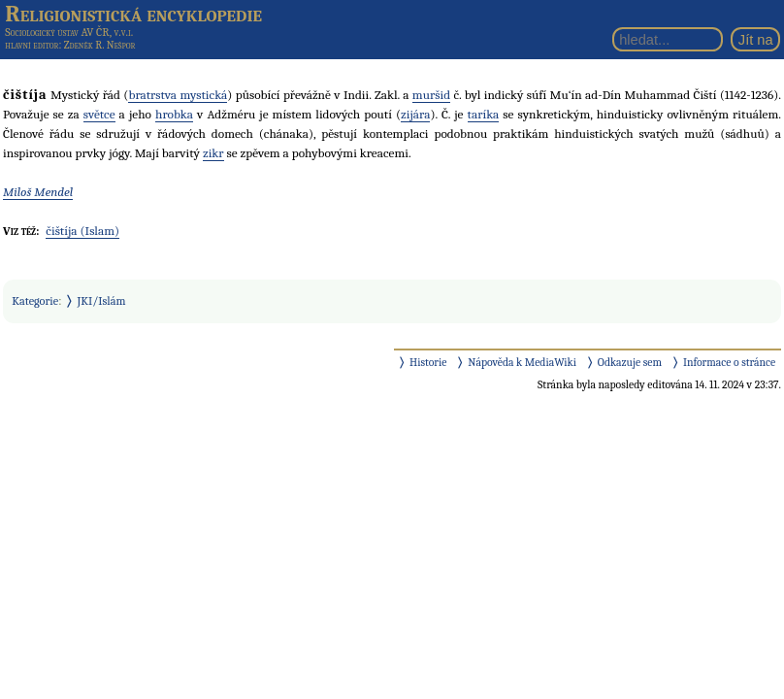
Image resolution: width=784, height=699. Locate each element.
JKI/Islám (102, 301)
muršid (431, 95)
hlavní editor (32, 45)
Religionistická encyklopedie (133, 14)
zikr (213, 153)
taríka (484, 114)
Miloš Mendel (38, 192)
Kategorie (35, 301)
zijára (415, 114)
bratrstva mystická (178, 95)
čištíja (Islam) (82, 231)
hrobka (174, 114)
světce (99, 114)
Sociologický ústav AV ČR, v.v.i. (69, 32)
